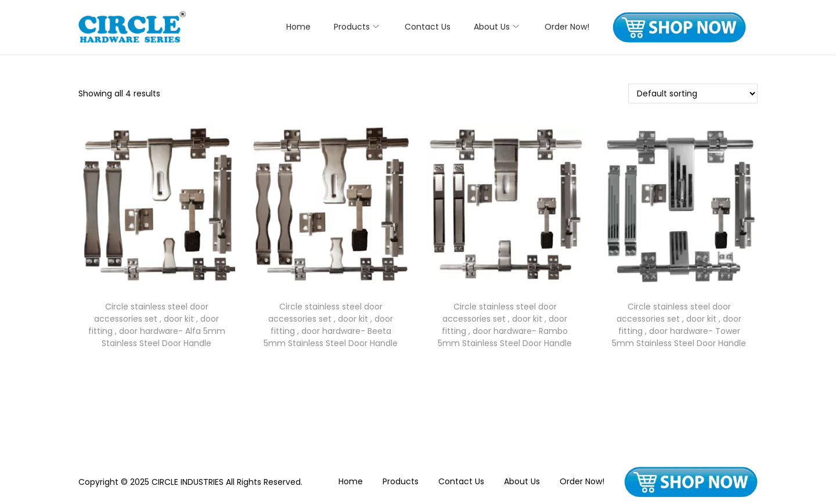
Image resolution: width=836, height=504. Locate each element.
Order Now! (582, 481)
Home (351, 481)
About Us (522, 481)
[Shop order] (693, 93)
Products (401, 481)
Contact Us (461, 481)
